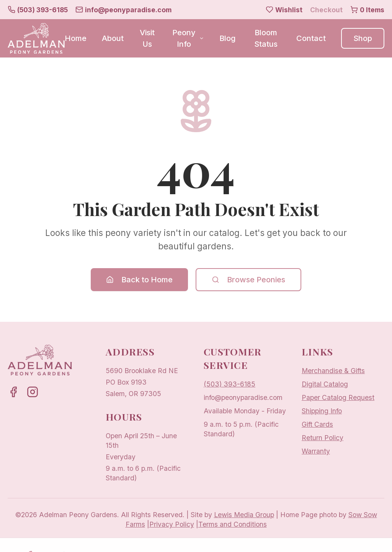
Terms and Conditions (233, 524)
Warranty (316, 451)
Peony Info (188, 38)
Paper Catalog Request (338, 397)
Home (76, 38)
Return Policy (323, 438)
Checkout (326, 10)
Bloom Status (266, 38)
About (113, 38)
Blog (227, 38)
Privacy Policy (172, 524)
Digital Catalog (325, 384)
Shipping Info (322, 411)
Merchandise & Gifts (333, 371)
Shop (363, 38)
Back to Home (139, 280)
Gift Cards (317, 424)
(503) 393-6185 (229, 384)
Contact (311, 38)
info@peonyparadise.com (243, 397)
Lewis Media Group (244, 515)
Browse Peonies (248, 280)
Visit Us (147, 38)
